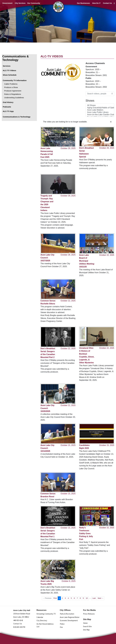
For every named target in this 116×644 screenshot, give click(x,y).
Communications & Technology (16, 58)
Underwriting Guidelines (14, 98)
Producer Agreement (13, 91)
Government (7, 3)
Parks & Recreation (67, 614)
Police (62, 624)
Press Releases (89, 614)
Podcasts (7, 107)
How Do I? (96, 3)
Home (85, 623)
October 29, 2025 (68, 148)
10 (87, 598)
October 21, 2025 (68, 405)
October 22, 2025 (107, 255)
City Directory (42, 620)
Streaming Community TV (46, 614)
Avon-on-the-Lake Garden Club (100, 115)
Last (94, 598)
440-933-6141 (18, 620)
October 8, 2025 (69, 581)
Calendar (40, 617)
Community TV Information (15, 80)
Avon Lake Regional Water (70, 617)
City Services (20, 3)
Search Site (87, 626)
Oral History (8, 102)
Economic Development (69, 620)
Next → (101, 598)
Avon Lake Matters (100, 110)
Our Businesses (83, 3)
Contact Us (107, 3)
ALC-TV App (8, 111)
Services (7, 66)
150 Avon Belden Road (22, 614)
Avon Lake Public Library (100, 112)
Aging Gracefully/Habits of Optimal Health (100, 108)
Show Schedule (10, 75)
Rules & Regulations (13, 94)
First (55, 598)
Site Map (86, 630)
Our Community (34, 3)
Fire (61, 627)
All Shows (100, 105)
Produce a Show (11, 87)
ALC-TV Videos (9, 70)
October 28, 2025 (68, 255)
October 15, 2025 (68, 445)
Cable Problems (11, 84)
